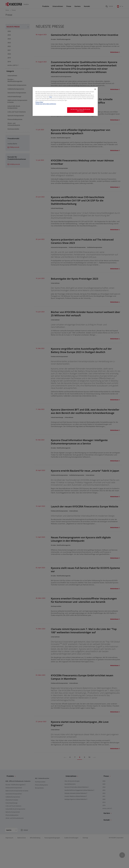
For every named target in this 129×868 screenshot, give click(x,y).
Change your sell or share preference (46, 104)
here (51, 97)
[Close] (95, 89)
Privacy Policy (39, 102)
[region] (65, 101)
